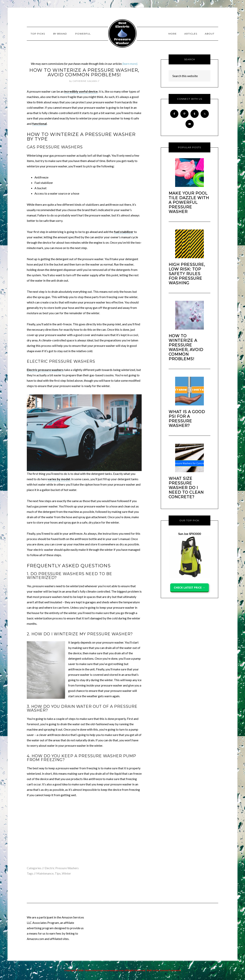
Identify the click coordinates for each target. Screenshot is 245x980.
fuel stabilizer (124, 232)
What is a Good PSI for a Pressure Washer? (187, 419)
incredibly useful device (81, 91)
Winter (66, 873)
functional (39, 124)
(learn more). (130, 64)
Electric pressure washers (45, 370)
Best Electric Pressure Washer (122, 34)
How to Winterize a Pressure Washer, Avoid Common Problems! (186, 347)
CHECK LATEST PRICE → (189, 587)
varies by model (59, 479)
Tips (58, 873)
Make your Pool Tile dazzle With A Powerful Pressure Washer (189, 202)
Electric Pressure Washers (62, 868)
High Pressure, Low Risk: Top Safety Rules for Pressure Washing (187, 274)
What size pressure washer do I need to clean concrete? (186, 488)
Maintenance (45, 873)
